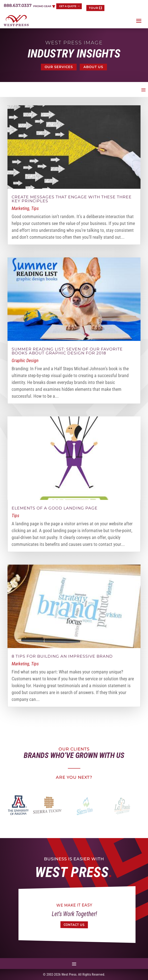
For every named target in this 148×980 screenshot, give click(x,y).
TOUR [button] (94, 8)
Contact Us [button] (74, 925)
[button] (139, 21)
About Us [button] (93, 67)
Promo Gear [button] (42, 6)
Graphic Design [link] (25, 361)
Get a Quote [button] (68, 6)
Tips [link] (35, 208)
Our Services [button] (59, 67)
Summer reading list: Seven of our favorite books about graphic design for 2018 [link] (67, 351)
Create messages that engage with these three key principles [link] (72, 199)
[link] (16, 21)
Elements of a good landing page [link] (55, 508)
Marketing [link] (20, 208)
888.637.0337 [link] (18, 5)
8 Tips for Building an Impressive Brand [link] (62, 656)
